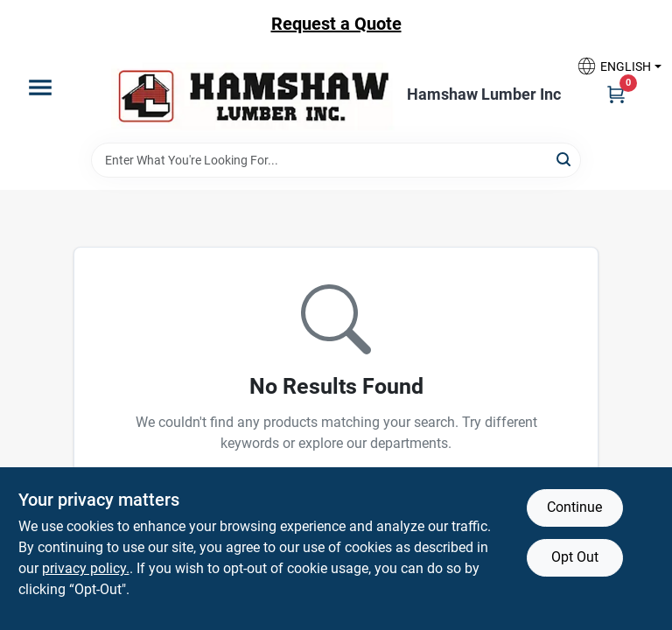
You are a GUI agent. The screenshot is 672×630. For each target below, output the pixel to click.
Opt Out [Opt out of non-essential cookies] (575, 557)
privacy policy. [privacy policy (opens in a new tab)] (86, 568)
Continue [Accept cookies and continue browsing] (574, 507)
